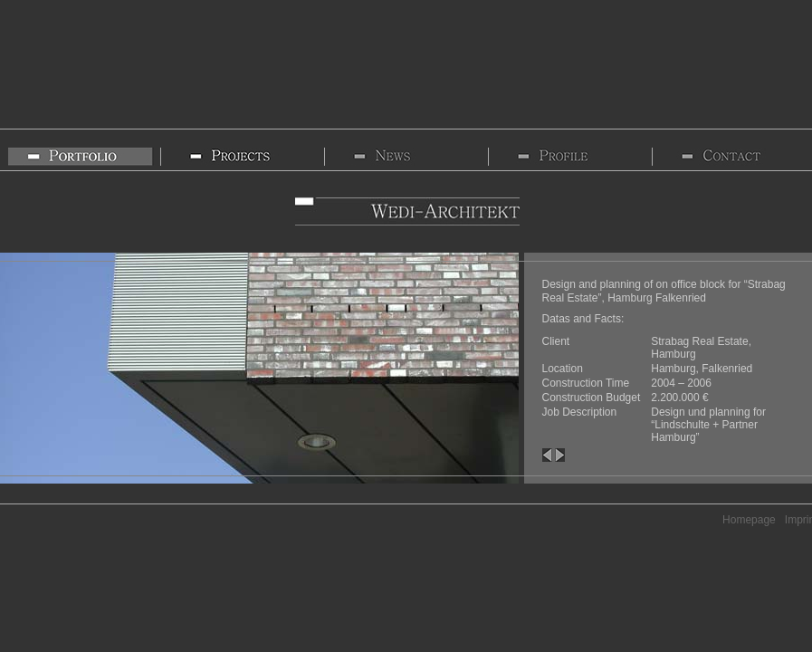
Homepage (749, 520)
